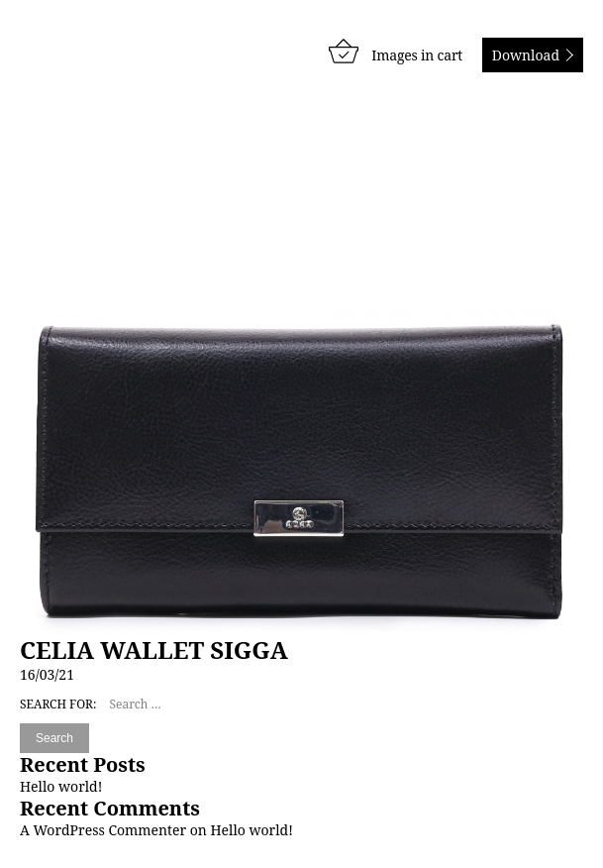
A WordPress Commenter (103, 830)
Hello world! (61, 786)
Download (526, 55)
